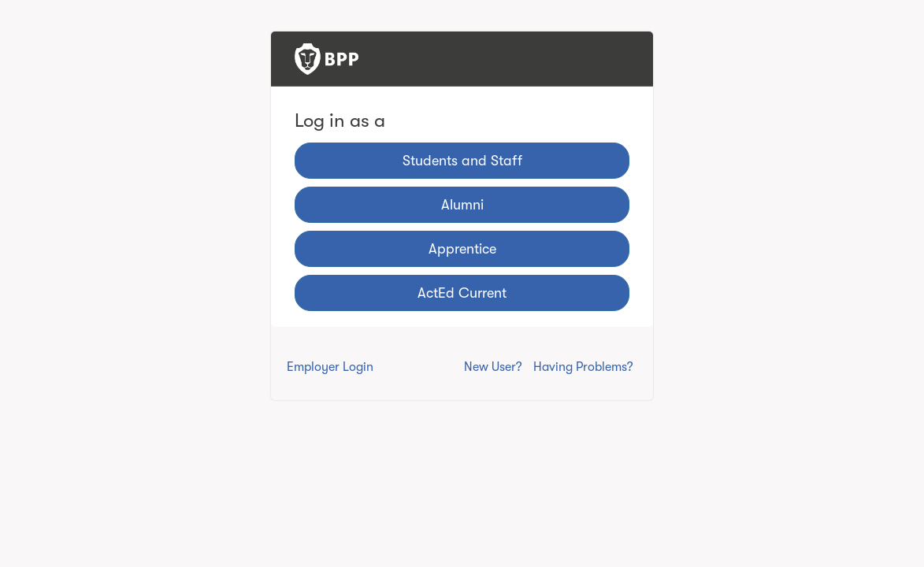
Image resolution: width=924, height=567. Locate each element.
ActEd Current (462, 293)
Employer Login (330, 367)
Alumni (462, 205)
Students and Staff (462, 161)
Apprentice (462, 249)
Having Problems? (583, 367)
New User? (493, 367)
